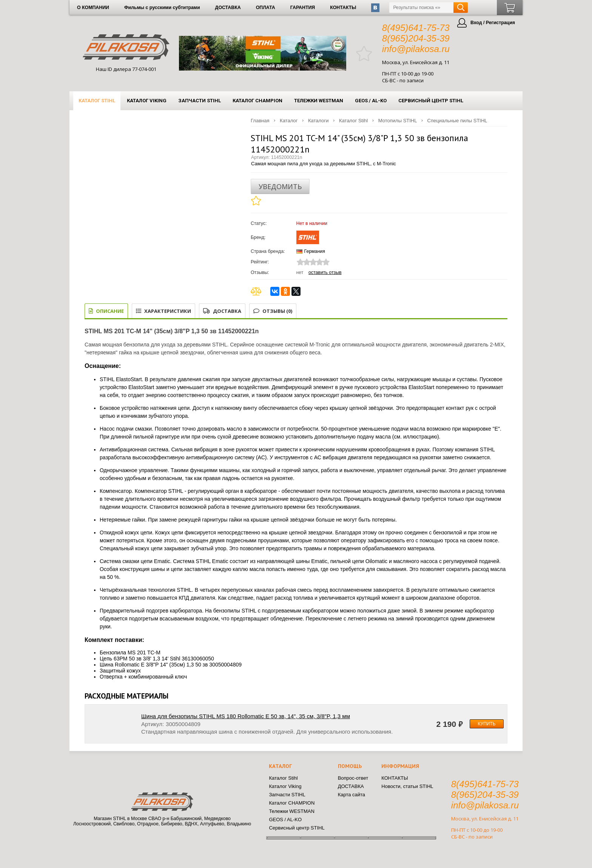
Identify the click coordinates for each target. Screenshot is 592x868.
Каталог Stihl (97, 101)
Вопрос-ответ (353, 778)
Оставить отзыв (325, 272)
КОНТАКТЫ (343, 8)
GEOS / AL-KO (371, 101)
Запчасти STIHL (200, 101)
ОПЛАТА (266, 8)
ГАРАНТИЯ (303, 8)
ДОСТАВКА (228, 8)
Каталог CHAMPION (257, 101)
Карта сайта (351, 795)
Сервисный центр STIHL (431, 101)
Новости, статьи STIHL (407, 786)
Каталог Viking (147, 101)
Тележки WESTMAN (319, 101)
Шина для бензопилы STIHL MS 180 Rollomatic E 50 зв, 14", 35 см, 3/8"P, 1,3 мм (246, 716)
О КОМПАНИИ (93, 8)
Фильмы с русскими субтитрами (162, 8)
